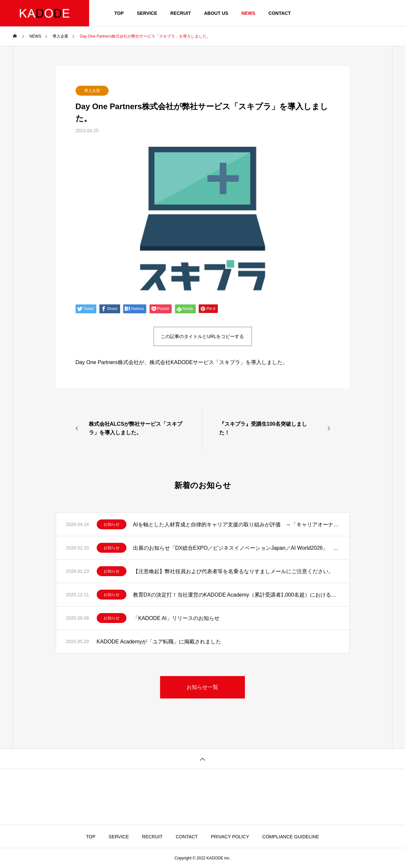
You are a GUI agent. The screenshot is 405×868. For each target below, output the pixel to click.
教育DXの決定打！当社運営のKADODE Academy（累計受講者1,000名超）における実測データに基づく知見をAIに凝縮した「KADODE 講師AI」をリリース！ (236, 595)
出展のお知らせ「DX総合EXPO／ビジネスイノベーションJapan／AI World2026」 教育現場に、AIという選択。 (236, 548)
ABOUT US (216, 13)
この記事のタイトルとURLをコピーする (202, 336)
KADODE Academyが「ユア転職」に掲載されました (159, 642)
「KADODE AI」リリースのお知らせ (176, 618)
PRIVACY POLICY (230, 837)
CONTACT (279, 13)
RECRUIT (181, 13)
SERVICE (147, 13)
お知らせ (112, 524)
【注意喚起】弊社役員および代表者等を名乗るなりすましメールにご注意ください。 (233, 571)
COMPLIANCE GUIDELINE (291, 837)
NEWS (248, 13)
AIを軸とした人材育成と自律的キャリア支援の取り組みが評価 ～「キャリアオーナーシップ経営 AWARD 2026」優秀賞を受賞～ (236, 525)
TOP (119, 13)
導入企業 (92, 91)
